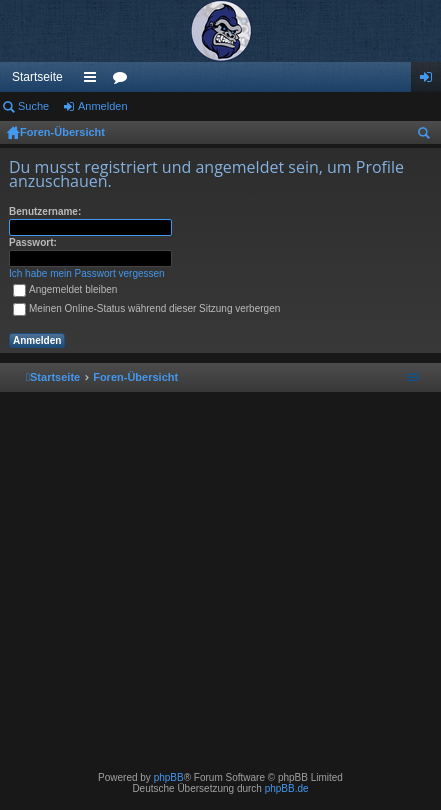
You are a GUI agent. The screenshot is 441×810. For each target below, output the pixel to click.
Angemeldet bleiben (65, 289)
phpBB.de (287, 788)
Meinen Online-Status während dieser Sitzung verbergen (146, 308)
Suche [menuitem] (428, 136)
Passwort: (33, 242)
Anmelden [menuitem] (430, 81)
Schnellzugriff (94, 81)
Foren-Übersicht (62, 132)
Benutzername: (45, 211)
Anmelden (103, 106)
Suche (33, 106)
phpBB (169, 777)
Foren (124, 81)
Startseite (37, 77)
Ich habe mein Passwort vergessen (87, 273)
